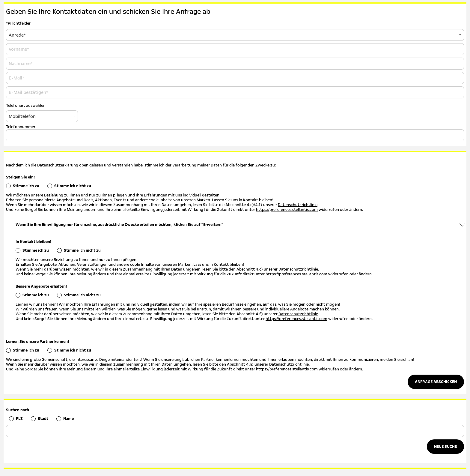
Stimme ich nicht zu (73, 186)
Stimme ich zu (26, 186)
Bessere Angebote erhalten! (41, 286)
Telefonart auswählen (26, 106)
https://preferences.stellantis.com (287, 210)
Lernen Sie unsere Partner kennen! (37, 342)
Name (68, 419)
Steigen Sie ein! (20, 177)
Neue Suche (445, 447)
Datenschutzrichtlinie (298, 205)
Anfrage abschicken (436, 382)
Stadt (43, 419)
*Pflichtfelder (18, 23)
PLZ (19, 419)
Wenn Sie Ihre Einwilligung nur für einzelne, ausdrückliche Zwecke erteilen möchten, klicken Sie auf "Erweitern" (119, 225)
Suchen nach (18, 410)
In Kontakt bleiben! (33, 242)
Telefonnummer (21, 127)
